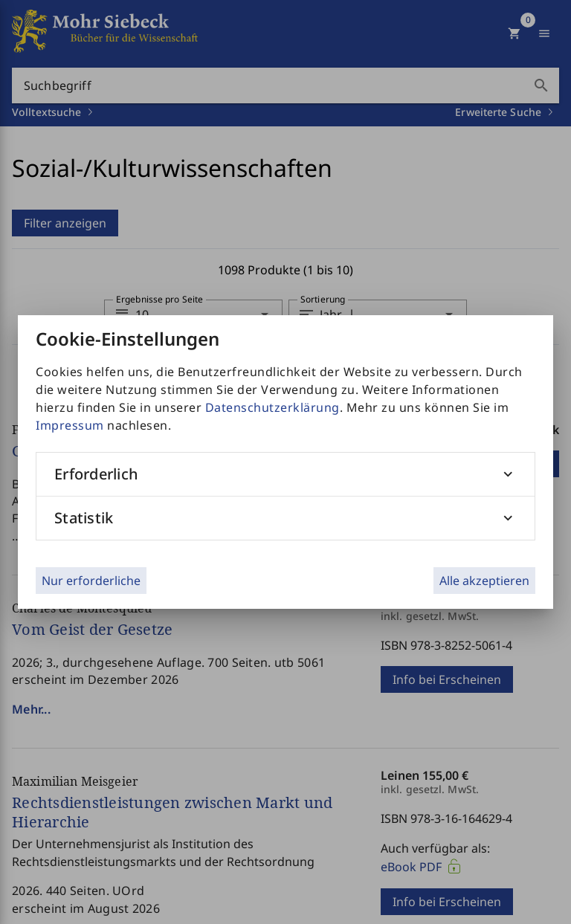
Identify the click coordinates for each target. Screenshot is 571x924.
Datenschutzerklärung (272, 407)
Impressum (70, 425)
